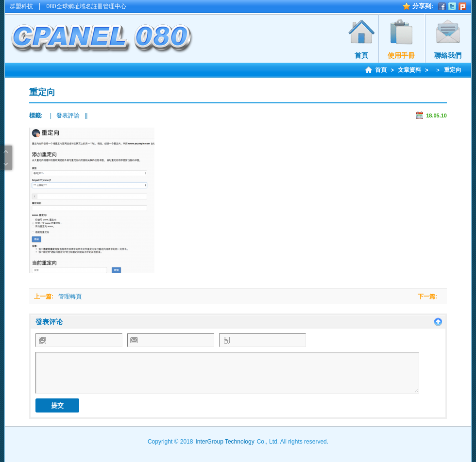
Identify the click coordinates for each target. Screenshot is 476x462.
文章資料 (409, 70)
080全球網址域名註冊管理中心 (86, 6)
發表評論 (68, 115)
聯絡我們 (448, 55)
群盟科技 (21, 6)
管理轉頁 (70, 297)
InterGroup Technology (225, 442)
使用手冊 (401, 55)
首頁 (361, 55)
